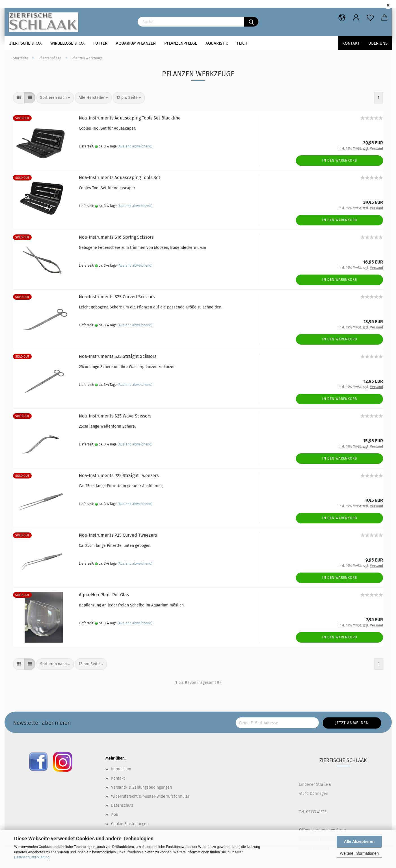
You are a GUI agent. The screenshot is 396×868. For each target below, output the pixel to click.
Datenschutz (122, 805)
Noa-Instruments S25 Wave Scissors (115, 416)
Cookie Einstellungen (130, 824)
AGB (115, 814)
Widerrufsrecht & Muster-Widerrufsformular (150, 796)
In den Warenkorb (340, 160)
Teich (242, 43)
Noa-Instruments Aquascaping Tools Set (120, 178)
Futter (100, 43)
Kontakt (351, 43)
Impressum (121, 769)
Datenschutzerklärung (32, 857)
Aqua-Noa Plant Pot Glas (104, 595)
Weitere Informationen (359, 853)
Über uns (378, 43)
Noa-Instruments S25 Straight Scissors (118, 356)
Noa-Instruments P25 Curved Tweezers (118, 535)
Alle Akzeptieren (359, 841)
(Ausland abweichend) (135, 146)
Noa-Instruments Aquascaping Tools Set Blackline (130, 118)
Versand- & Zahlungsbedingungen (141, 787)
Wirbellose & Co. (68, 43)
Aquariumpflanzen (136, 43)
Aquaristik (217, 43)
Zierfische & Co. (26, 43)
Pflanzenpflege (181, 43)
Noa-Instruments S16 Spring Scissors (116, 237)
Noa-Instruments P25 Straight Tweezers (119, 476)
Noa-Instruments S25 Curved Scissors (117, 297)
